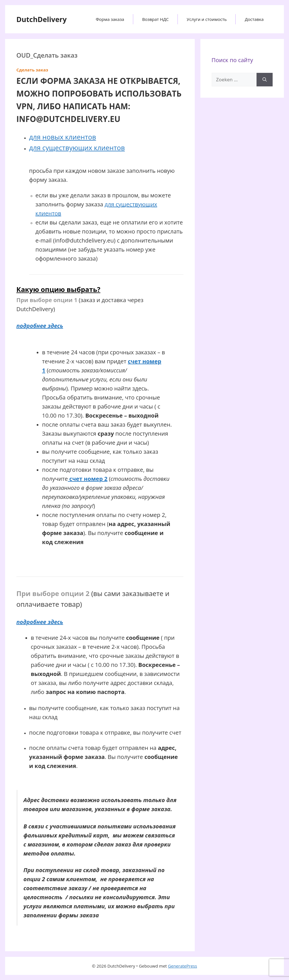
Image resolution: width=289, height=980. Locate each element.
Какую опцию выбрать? (58, 289)
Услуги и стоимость (207, 19)
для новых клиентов (63, 137)
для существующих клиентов (77, 148)
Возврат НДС (156, 19)
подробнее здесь (40, 326)
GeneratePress (182, 966)
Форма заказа (110, 19)
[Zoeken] (265, 80)
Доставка (254, 19)
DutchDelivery (41, 19)
